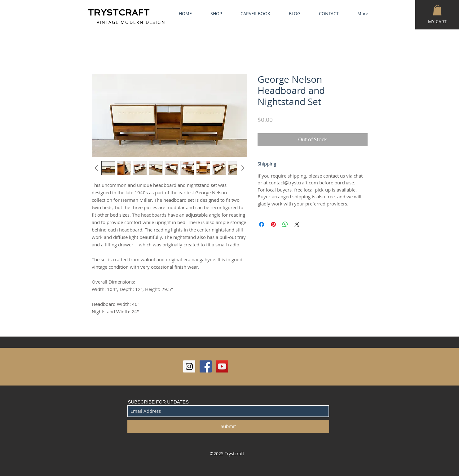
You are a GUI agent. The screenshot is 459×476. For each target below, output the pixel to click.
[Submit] (228, 426)
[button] (437, 10)
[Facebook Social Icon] (206, 366)
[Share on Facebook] (262, 224)
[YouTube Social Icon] (222, 366)
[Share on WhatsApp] (285, 224)
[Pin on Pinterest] (273, 224)
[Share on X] (297, 224)
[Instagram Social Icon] (189, 366)
